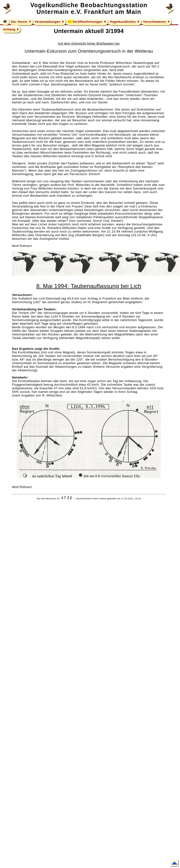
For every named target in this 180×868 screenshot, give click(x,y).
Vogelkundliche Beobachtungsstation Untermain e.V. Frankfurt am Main (89, 8)
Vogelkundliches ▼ (125, 22)
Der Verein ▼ (21, 22)
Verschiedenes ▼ (157, 22)
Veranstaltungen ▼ (50, 22)
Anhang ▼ (11, 29)
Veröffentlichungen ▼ (90, 22)
